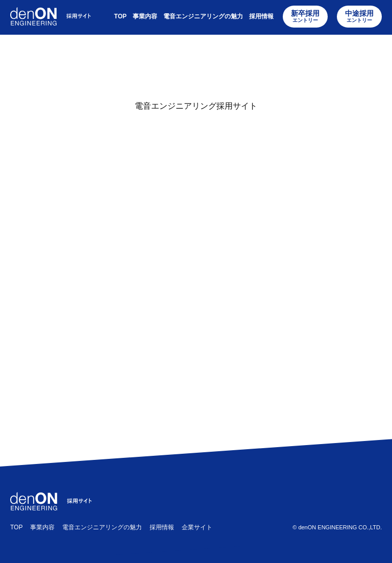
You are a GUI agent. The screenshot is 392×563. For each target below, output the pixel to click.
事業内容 (145, 17)
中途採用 (359, 17)
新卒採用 (305, 17)
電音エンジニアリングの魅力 (203, 17)
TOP (120, 17)
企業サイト (197, 527)
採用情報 (261, 17)
